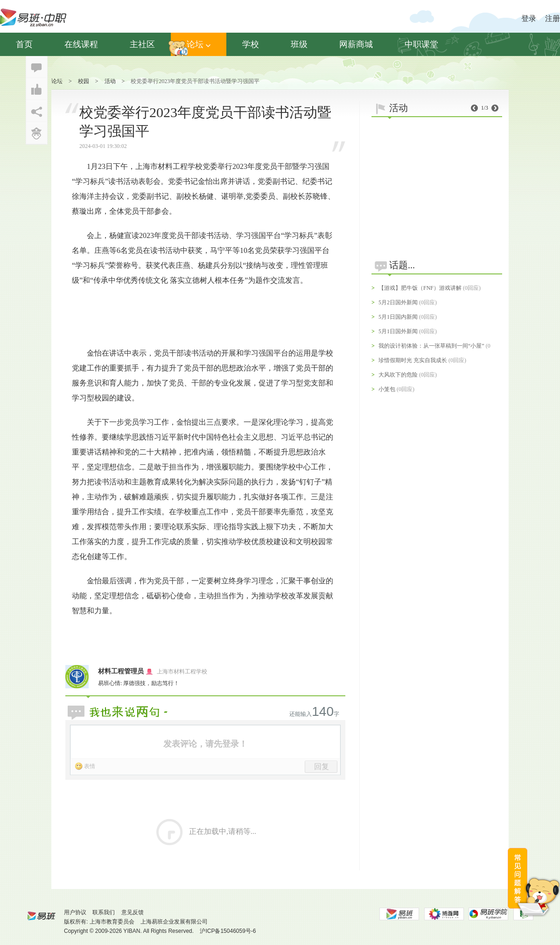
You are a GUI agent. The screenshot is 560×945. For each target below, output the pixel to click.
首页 (24, 44)
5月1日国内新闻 (398, 317)
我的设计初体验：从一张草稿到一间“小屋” (431, 346)
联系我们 (104, 912)
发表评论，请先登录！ (205, 744)
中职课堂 (421, 44)
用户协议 (75, 912)
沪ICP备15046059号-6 (228, 931)
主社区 (142, 44)
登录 (529, 18)
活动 (110, 81)
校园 (84, 81)
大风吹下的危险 (398, 375)
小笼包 (387, 389)
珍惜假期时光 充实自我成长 (413, 360)
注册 (553, 18)
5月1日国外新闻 (398, 331)
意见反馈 (133, 912)
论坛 (199, 44)
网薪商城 (356, 44)
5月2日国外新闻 (398, 302)
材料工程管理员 (121, 671)
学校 (251, 44)
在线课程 (81, 44)
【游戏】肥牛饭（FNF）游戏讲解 (420, 288)
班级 (299, 44)
